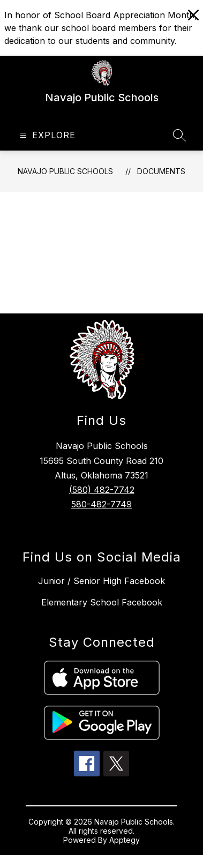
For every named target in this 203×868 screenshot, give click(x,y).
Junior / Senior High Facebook (101, 581)
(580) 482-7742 (102, 490)
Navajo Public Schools (65, 171)
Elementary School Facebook (102, 602)
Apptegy (125, 840)
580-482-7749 (101, 504)
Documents (161, 171)
